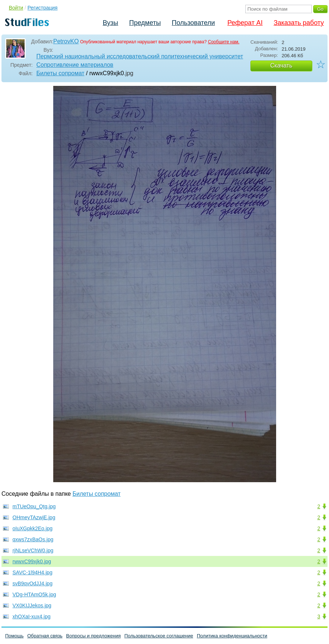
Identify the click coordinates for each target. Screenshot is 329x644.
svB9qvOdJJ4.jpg (32, 583)
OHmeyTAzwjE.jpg (34, 517)
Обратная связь (45, 636)
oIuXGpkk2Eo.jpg (32, 528)
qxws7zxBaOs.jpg (33, 539)
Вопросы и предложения (93, 636)
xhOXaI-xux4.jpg (32, 616)
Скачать (281, 66)
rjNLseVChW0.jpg (33, 550)
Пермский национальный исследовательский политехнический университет (140, 56)
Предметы (145, 23)
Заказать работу (299, 23)
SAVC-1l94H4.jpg (32, 572)
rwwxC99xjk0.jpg (32, 561)
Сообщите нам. (224, 42)
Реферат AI (245, 23)
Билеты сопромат (60, 73)
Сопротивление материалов (75, 65)
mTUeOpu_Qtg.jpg (34, 506)
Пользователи (193, 23)
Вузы (111, 23)
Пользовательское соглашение (159, 636)
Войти (16, 8)
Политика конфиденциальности (232, 636)
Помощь (14, 636)
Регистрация (43, 8)
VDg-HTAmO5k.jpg (34, 594)
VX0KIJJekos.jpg (32, 605)
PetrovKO (66, 41)
